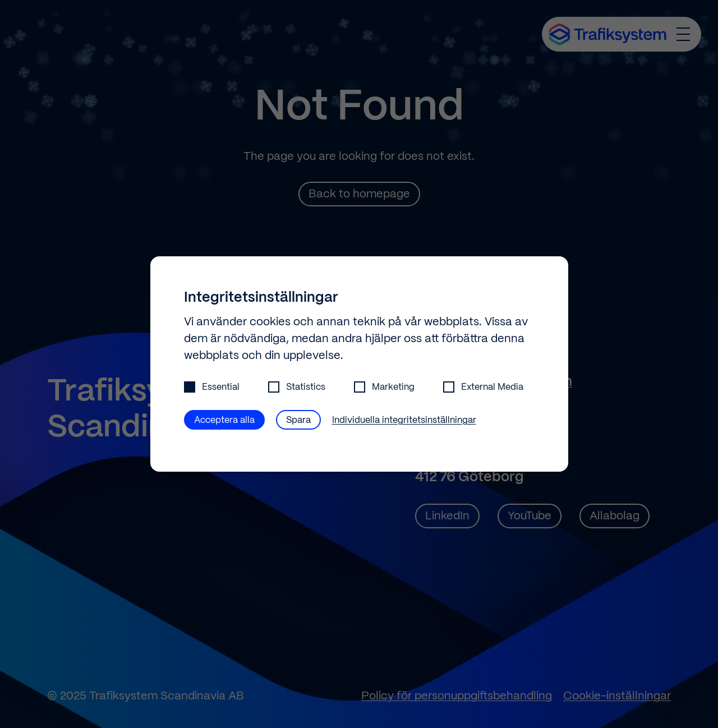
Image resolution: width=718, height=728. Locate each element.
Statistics (297, 387)
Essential (212, 387)
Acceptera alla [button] (224, 420)
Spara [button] (298, 420)
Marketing (384, 387)
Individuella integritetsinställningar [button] (404, 420)
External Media (483, 387)
